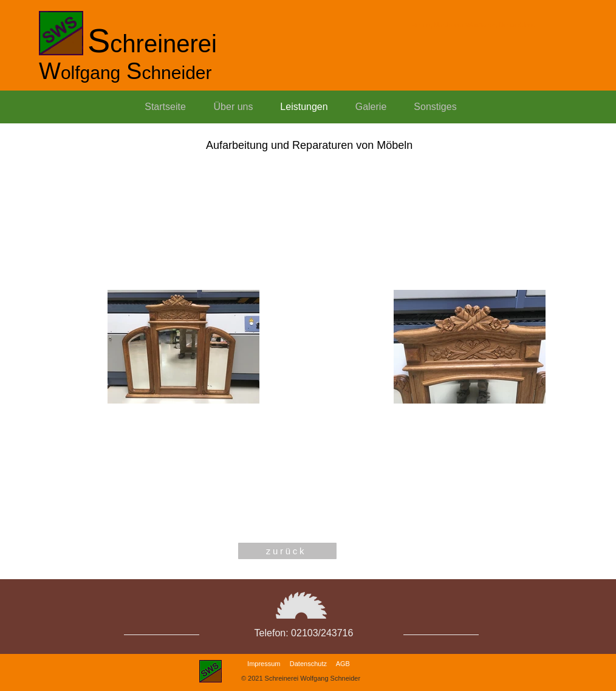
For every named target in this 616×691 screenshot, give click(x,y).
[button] (435, 107)
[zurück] (287, 551)
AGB (343, 664)
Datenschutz (308, 664)
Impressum (264, 664)
